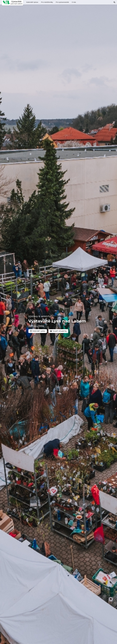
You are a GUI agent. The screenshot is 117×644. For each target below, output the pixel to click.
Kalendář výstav (32, 2)
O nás (74, 2)
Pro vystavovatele (62, 2)
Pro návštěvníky (47, 2)
